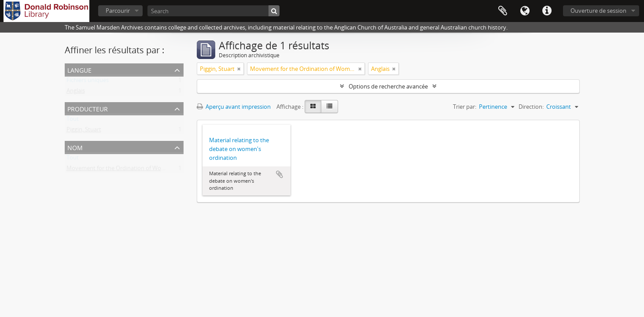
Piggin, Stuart (84, 131)
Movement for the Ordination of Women (120, 170)
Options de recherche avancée (388, 86)
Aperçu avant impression (234, 107)
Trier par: (465, 107)
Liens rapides (547, 11)
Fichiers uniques (88, 82)
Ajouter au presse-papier (280, 174)
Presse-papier (503, 11)
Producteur (88, 108)
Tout (73, 121)
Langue (525, 11)
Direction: (531, 107)
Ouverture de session (598, 11)
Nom (75, 147)
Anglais (76, 92)
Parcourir (118, 11)
